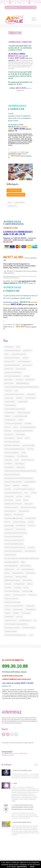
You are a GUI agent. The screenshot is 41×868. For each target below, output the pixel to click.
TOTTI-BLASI (26, 613)
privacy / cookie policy (20, 753)
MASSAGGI (29, 504)
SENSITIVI (8, 584)
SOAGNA (17, 588)
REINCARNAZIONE (11, 566)
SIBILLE (30, 584)
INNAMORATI (9, 467)
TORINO (7, 613)
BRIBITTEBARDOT (23, 383)
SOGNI (26, 588)
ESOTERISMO (9, 438)
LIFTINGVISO (9, 496)
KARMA (7, 485)
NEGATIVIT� (9, 526)
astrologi (12, 206)
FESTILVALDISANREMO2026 (14, 449)
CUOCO (8, 427)
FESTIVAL (30, 449)
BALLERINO (9, 380)
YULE (31, 635)
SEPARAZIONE (19, 584)
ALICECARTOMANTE (19, 354)
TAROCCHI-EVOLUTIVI (12, 602)
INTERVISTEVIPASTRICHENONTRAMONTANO (20, 471)
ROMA (7, 573)
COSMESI (28, 423)
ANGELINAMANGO (24, 361)
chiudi (32, 867)
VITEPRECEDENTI (11, 631)
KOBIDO (25, 485)
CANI (16, 391)
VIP (35, 620)
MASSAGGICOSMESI (28, 507)
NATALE (31, 522)
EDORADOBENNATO (28, 427)
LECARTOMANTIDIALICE (13, 493)
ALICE (7, 354)
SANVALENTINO (18, 573)
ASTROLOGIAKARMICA (13, 376)
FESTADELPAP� (28, 445)
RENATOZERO (26, 566)
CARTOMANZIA (14, 190)
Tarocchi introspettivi (16, 195)
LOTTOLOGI (9, 500)
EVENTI (20, 438)
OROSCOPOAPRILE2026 (13, 537)
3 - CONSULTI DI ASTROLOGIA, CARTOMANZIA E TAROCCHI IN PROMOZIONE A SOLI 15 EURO (22, 807)
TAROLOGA (30, 606)
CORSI (21, 420)
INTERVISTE (21, 467)
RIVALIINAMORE (28, 569)
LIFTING (34, 493)
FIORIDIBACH (9, 456)
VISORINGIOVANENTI (12, 628)
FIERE (24, 453)
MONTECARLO (31, 518)
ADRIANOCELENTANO (12, 351)
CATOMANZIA (10, 413)
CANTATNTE (9, 398)
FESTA (27, 438)
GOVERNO (8, 464)
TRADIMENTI (9, 617)
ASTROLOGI (9, 369)
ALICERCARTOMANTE (12, 358)
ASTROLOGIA (21, 369)
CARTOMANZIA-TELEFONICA (15, 409)
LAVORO (8, 489)
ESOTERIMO (20, 434)
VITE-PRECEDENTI (29, 628)
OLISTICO (31, 526)
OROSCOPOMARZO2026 (14, 544)
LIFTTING (19, 496)
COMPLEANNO (10, 420)
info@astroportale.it (8, 755)
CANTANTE (31, 394)
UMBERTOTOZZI (10, 620)
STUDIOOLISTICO (19, 595)
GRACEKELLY (20, 464)
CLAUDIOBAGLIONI (20, 416)
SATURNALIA (31, 573)
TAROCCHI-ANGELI (11, 599)
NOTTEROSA (21, 526)
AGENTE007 (27, 351)
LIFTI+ (26, 493)
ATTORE (26, 376)
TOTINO (16, 613)
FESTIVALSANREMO (12, 453)
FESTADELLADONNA (12, 442)
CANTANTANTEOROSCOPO (14, 394)
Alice (10, 202)
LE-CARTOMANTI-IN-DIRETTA (24, 489)
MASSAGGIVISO (10, 511)
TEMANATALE (31, 610)
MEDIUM (8, 515)
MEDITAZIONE (24, 511)
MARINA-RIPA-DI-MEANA (13, 504)
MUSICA (7, 522)
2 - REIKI (14, 783)
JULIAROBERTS (30, 482)
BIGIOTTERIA (9, 383)
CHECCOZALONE (24, 413)
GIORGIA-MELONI (27, 460)
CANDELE (8, 391)
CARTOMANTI (22, 402)
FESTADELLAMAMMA (12, 445)
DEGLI (15, 427)
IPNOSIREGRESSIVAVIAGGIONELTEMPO (19, 478)
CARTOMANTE (10, 402)
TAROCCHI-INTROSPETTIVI (14, 606)
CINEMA (7, 416)
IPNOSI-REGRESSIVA (12, 475)
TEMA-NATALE (18, 610)
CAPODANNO (31, 398)
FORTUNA (8, 460)
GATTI (17, 460)
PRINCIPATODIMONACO (13, 551)
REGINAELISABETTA (11, 562)
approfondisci (22, 867)
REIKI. (23, 562)
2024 (18, 347)
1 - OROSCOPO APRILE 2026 (21, 770)
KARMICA (16, 485)
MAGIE (26, 500)
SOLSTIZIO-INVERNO (12, 591)
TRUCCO (19, 617)
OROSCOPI (9, 529)
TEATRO (7, 610)
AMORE (25, 358)
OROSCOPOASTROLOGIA (14, 540)
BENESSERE (30, 380)
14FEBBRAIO (9, 347)
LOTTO (28, 496)
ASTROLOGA (27, 365)
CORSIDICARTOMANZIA (13, 423)
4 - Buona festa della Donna (21, 822)
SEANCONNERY (21, 577)
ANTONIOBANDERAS (12, 365)
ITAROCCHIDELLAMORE (13, 482)
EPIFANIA (8, 431)
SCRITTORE (9, 577)
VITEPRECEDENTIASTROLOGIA (15, 635)
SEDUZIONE (27, 580)
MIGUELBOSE (18, 515)
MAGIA (18, 500)
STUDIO (7, 595)
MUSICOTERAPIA (19, 522)
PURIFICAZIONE (10, 555)
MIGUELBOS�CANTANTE (14, 518)
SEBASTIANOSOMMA (12, 580)
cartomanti (19, 202)
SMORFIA (8, 588)
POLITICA (31, 547)
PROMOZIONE (30, 551)
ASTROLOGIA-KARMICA (13, 372)
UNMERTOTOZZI (25, 620)
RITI (18, 569)
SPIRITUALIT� (27, 591)
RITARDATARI (9, 569)
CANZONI (19, 398)
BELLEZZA (19, 380)
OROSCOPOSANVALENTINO (15, 547)
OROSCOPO (20, 529)
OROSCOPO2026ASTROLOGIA (16, 533)
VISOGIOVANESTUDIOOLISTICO (16, 624)
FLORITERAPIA (22, 456)
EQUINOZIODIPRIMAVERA (23, 431)
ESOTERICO (9, 434)
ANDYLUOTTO (10, 361)
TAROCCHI (32, 595)
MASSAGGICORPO (11, 507)
